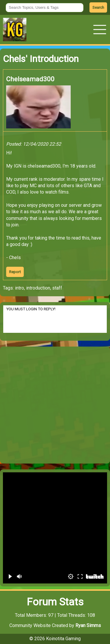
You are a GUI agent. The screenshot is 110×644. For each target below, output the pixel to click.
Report (15, 272)
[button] (100, 30)
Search (98, 7)
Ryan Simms (88, 625)
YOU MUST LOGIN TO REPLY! (55, 319)
